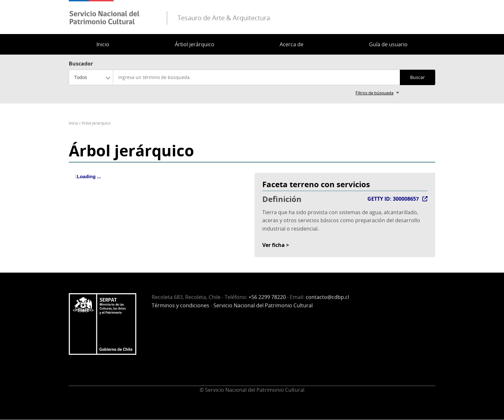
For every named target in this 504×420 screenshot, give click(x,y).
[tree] (159, 182)
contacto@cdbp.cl (327, 297)
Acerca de (292, 44)
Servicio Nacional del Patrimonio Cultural (263, 305)
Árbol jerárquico (195, 44)
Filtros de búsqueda (374, 93)
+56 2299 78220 (267, 297)
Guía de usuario (388, 44)
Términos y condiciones (180, 305)
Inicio (103, 44)
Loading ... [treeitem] (89, 176)
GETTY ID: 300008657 (393, 199)
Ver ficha (274, 245)
